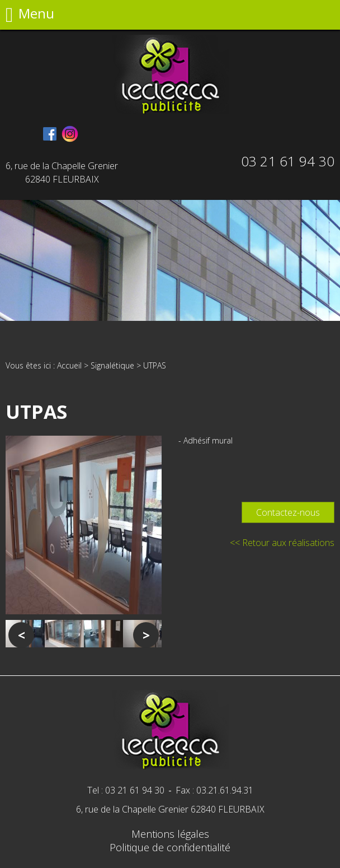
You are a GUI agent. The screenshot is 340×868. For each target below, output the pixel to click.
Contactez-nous (288, 512)
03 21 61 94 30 (288, 161)
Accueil (69, 365)
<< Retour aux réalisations (282, 543)
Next (146, 635)
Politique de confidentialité (170, 847)
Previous (21, 635)
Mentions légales (170, 834)
